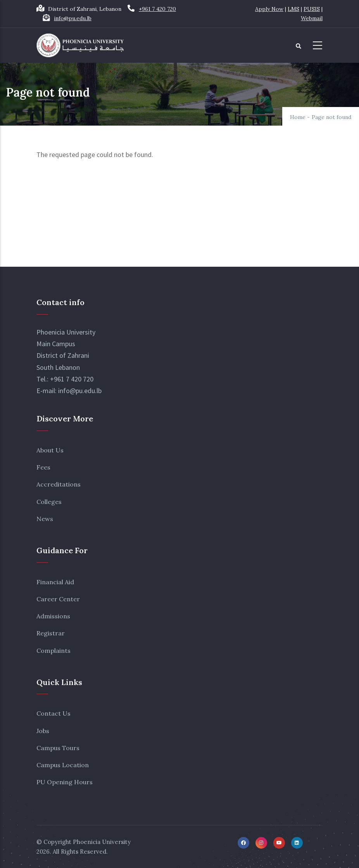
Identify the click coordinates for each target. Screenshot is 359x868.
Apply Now (269, 9)
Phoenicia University (102, 842)
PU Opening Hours (65, 782)
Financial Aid (55, 582)
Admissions (53, 616)
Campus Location (63, 765)
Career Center (58, 599)
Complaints (54, 651)
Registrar (51, 633)
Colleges (49, 502)
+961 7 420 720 (157, 9)
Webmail (312, 18)
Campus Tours (58, 748)
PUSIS (312, 9)
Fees (43, 467)
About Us (50, 450)
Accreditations (59, 484)
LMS (293, 9)
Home (298, 117)
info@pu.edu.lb (73, 18)
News (45, 519)
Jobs (43, 731)
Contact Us (54, 713)
